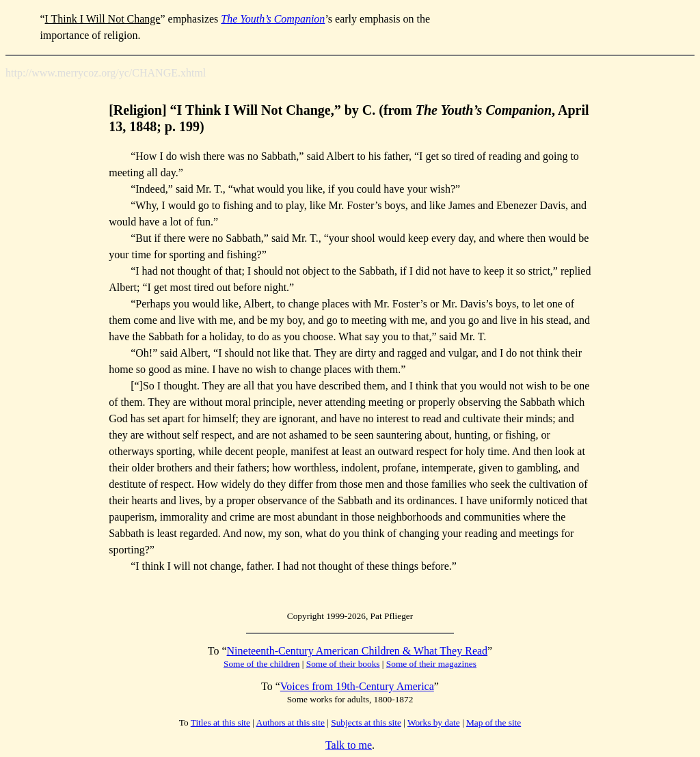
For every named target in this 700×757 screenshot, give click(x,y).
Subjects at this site (366, 722)
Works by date (434, 722)
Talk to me (349, 745)
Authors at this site (291, 722)
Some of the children (261, 664)
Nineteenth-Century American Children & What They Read (358, 651)
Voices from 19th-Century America (357, 686)
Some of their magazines (431, 664)
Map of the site (494, 722)
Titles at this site (220, 722)
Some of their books (343, 664)
